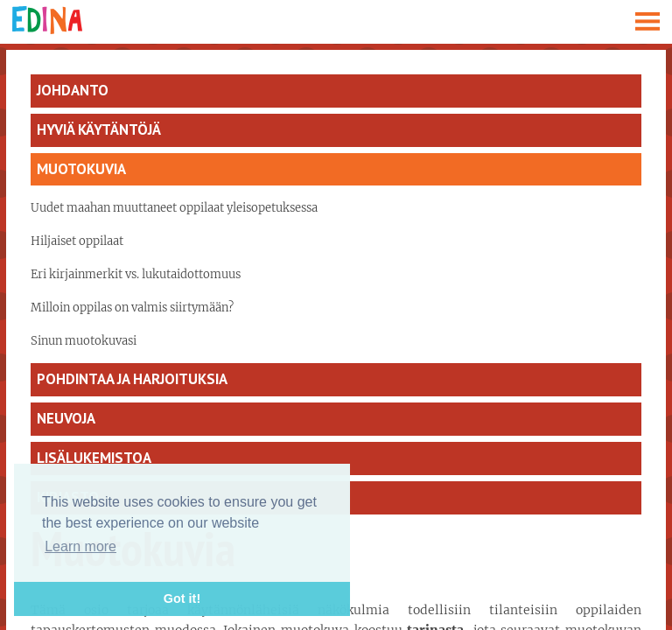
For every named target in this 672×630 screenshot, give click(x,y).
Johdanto (73, 90)
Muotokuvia (81, 169)
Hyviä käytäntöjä (99, 129)
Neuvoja (66, 418)
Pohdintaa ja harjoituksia (132, 379)
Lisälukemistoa (94, 458)
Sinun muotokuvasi (84, 341)
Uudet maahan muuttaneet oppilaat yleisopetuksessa (174, 208)
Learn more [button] (80, 546)
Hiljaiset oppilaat (77, 241)
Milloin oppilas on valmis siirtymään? (132, 308)
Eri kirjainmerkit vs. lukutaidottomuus (136, 274)
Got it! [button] (182, 598)
